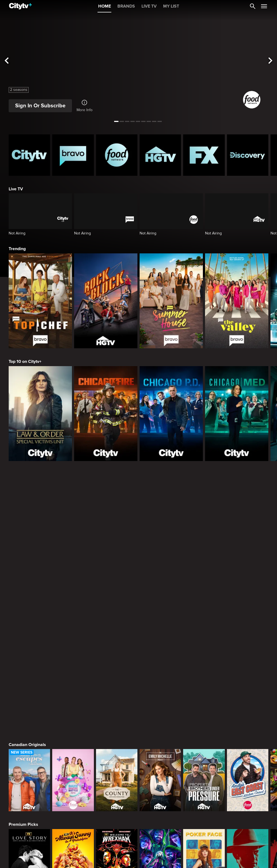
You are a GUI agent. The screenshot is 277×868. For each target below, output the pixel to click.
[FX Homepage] (204, 155)
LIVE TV (149, 6)
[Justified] (248, 687)
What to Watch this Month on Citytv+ (44, 811)
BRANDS (126, 6)
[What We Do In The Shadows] (160, 687)
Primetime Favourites (30, 731)
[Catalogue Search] (253, 6)
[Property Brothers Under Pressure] (204, 607)
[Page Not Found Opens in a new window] (138, 515)
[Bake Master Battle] (73, 607)
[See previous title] (6, 61)
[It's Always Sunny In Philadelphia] (73, 687)
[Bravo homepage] (73, 155)
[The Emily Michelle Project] (160, 607)
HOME (105, 6)
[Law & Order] (73, 767)
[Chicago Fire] (106, 414)
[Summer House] (171, 301)
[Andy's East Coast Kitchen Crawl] (248, 607)
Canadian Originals (27, 572)
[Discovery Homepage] (248, 155)
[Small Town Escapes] (29, 607)
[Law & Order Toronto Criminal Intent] (160, 767)
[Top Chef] (40, 301)
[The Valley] (237, 301)
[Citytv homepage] (29, 155)
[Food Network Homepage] (117, 155)
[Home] (20, 6)
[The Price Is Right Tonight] (204, 767)
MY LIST (171, 6)
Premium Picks (23, 651)
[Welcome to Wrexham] (117, 687)
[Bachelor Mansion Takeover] (248, 767)
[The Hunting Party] (29, 767)
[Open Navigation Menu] (264, 6)
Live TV (16, 189)
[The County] (117, 607)
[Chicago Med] (237, 414)
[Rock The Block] (106, 301)
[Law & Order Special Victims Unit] (40, 414)
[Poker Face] (204, 687)
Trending (17, 249)
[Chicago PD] (171, 414)
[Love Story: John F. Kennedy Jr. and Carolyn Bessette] (29, 687)
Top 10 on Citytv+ (25, 362)
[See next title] (271, 61)
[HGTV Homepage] (160, 155)
